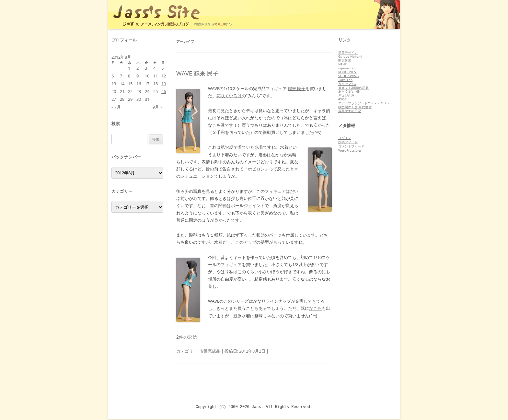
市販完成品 (210, 351)
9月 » (157, 107)
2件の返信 (187, 337)
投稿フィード (348, 142)
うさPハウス (347, 84)
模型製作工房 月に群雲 (355, 107)
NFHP (342, 64)
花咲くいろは (229, 96)
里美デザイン (348, 52)
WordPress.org (349, 150)
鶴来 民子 (297, 88)
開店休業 (345, 60)
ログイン (345, 138)
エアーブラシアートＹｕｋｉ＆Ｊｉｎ (366, 103)
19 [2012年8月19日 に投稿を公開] (164, 84)
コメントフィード (351, 146)
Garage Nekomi (350, 56)
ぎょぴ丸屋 (346, 95)
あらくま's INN (349, 91)
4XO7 (342, 99)
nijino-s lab (347, 68)
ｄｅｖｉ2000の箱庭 (353, 87)
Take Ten (345, 80)
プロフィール (124, 40)
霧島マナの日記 (350, 111)
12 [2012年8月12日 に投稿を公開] (164, 76)
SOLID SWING (348, 76)
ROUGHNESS (348, 72)
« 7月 (116, 107)
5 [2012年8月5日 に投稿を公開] (162, 68)
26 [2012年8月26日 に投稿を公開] (164, 91)
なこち (315, 308)
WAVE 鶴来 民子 (197, 73)
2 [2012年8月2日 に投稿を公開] (138, 68)
